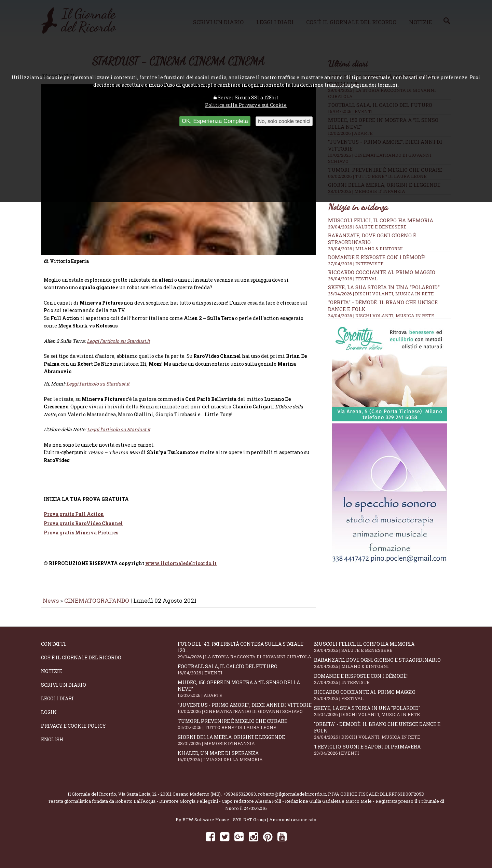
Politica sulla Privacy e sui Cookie (246, 105)
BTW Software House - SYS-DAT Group (224, 824)
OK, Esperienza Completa (215, 121)
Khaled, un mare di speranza (246, 761)
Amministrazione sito (293, 824)
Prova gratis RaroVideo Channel (83, 528)
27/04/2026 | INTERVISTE (356, 264)
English (52, 744)
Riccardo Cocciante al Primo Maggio (382, 272)
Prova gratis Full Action (74, 519)
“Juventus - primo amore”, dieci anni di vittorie (246, 713)
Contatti (53, 649)
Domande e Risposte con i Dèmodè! (377, 257)
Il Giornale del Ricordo (92, 799)
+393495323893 (239, 799)
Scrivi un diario (64, 690)
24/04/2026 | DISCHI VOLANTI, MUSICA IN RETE (381, 316)
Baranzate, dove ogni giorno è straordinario (382, 668)
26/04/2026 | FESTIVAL (353, 279)
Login (49, 717)
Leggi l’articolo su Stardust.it (98, 388)
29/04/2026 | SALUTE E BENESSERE (367, 227)
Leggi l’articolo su (107, 346)
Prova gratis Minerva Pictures (81, 537)
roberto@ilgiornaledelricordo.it (292, 799)
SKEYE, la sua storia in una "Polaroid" (384, 287)
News (51, 605)
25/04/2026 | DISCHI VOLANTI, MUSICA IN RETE (381, 294)
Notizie (52, 676)
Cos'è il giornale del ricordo (81, 662)
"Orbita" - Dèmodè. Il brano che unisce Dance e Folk (382, 735)
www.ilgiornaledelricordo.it (181, 568)
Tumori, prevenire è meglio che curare (246, 729)
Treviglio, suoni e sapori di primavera (382, 754)
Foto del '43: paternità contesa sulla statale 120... (246, 655)
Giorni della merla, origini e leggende (246, 745)
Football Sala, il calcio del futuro (246, 674)
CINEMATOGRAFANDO (97, 605)
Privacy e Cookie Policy (73, 731)
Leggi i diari (57, 703)
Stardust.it (138, 346)
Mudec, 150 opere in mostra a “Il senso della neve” (246, 694)
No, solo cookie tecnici (284, 121)
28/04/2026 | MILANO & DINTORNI (365, 249)
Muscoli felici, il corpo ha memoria (381, 220)
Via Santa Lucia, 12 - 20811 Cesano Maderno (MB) (169, 799)
